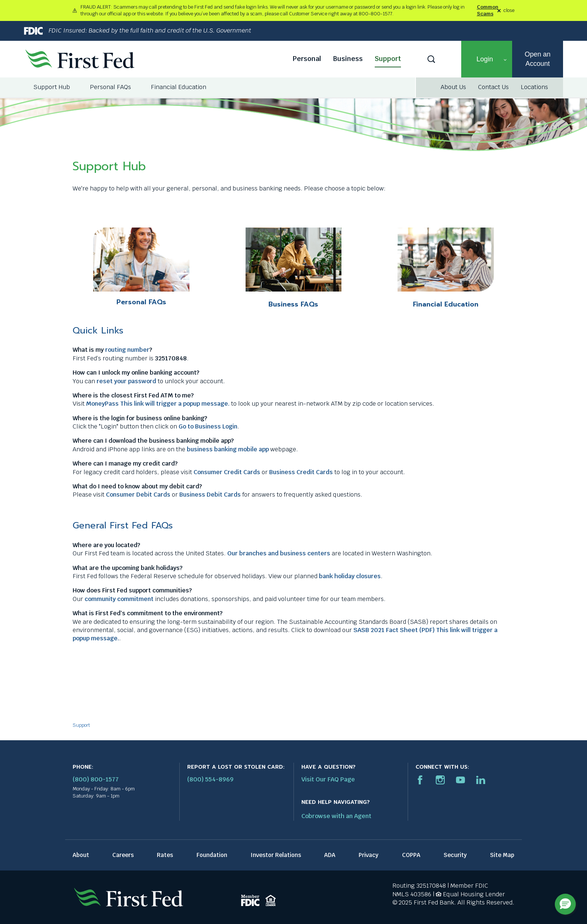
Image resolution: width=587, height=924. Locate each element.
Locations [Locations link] (534, 87)
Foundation (212, 855)
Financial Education (446, 304)
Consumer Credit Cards (227, 472)
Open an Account (537, 59)
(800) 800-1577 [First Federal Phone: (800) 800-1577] (96, 779)
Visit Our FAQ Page (328, 779)
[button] (487, 59)
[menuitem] (52, 87)
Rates (165, 855)
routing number (127, 350)
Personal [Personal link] (307, 59)
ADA (330, 855)
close (509, 11)
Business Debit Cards (210, 495)
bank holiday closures (350, 576)
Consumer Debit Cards (138, 495)
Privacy (369, 855)
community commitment (119, 599)
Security (455, 855)
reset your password (126, 381)
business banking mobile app (228, 449)
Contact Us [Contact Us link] (493, 87)
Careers (123, 855)
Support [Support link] (388, 59)
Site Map (502, 855)
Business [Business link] (348, 59)
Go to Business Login (208, 426)
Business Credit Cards (301, 472)
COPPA (411, 855)
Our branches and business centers (279, 553)
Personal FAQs (141, 302)
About (81, 855)
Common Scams (488, 10)
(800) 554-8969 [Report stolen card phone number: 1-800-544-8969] (210, 779)
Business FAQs (293, 304)
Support (81, 725)
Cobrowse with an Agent (336, 816)
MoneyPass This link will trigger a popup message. (158, 404)
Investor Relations (276, 855)
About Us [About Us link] (453, 87)
